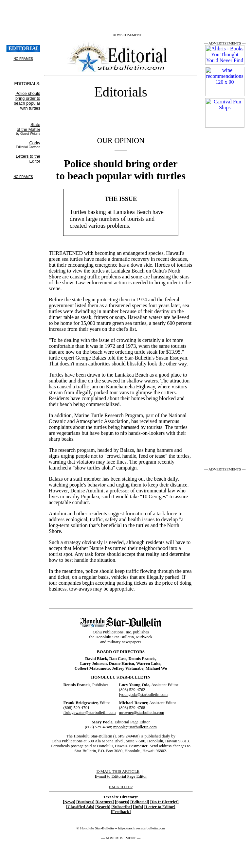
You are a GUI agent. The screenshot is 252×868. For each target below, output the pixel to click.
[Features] (105, 802)
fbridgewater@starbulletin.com (90, 713)
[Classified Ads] (80, 807)
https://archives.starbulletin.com (142, 828)
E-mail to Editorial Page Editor (121, 776)
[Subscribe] (122, 807)
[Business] (85, 802)
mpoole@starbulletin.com (135, 727)
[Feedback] (121, 812)
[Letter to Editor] (160, 807)
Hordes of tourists (174, 265)
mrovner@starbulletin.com (142, 713)
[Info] (138, 807)
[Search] (103, 807)
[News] (69, 802)
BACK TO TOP (121, 787)
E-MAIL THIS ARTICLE (118, 771)
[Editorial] (140, 802)
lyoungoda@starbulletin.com (144, 695)
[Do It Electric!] (164, 802)
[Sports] (122, 802)
